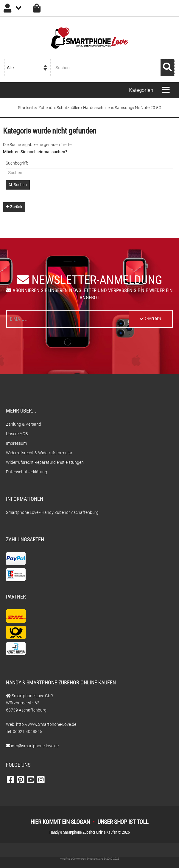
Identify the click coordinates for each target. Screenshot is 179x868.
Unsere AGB (17, 434)
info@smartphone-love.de (35, 746)
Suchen (18, 185)
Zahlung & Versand (24, 424)
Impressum (16, 443)
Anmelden (150, 319)
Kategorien (141, 90)
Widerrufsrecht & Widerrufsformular (39, 453)
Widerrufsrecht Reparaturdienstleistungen (45, 462)
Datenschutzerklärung (27, 472)
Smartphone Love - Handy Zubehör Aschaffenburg (52, 512)
